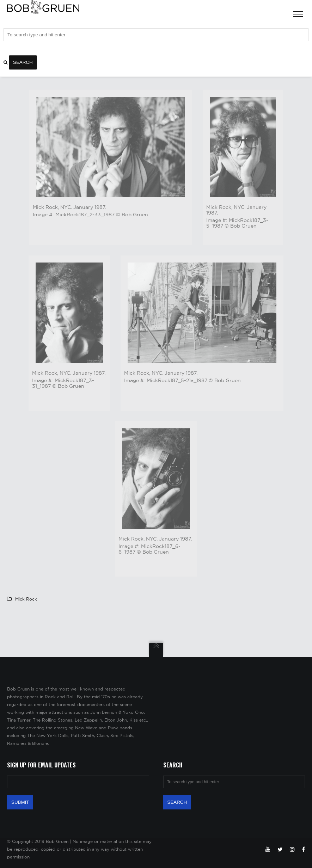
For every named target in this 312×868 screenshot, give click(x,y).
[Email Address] (78, 782)
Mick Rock (26, 599)
